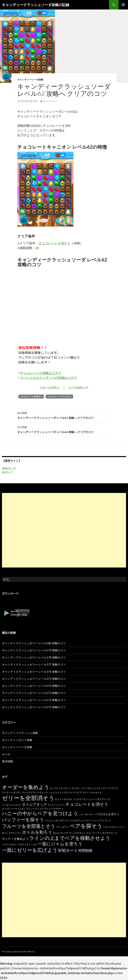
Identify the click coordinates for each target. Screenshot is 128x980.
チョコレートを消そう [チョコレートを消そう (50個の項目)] (87, 804)
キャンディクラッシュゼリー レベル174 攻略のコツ (34, 686)
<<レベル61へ (49, 387)
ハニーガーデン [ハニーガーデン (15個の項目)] (86, 814)
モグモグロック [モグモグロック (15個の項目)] (110, 833)
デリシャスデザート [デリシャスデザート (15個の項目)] (54, 809)
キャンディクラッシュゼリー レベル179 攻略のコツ (34, 650)
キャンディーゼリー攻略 (17, 740)
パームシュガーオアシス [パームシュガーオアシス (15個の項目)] (57, 820)
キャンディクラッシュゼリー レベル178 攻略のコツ (34, 657)
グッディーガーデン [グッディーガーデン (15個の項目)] (12, 792)
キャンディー (50, 101)
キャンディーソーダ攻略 (30, 80)
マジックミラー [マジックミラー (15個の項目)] (94, 833)
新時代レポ (9, 468)
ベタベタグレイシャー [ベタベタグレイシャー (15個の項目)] (114, 827)
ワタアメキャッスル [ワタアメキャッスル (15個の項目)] (27, 844)
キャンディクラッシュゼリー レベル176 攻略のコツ (34, 672)
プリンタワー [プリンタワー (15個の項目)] (62, 827)
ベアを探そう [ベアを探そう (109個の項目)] (86, 826)
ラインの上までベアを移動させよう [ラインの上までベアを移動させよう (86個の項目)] (70, 838)
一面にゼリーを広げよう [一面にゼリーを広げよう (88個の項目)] (30, 850)
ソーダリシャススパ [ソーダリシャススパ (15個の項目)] (12, 805)
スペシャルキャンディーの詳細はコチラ (49, 378)
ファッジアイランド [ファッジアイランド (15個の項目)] (101, 820)
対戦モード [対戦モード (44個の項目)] (68, 850)
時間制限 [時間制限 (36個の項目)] (85, 850)
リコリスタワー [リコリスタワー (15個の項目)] (10, 844)
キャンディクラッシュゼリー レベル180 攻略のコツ (34, 643)
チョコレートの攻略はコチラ (41, 373)
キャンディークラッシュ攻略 (20, 733)
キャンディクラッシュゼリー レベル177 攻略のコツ (34, 664)
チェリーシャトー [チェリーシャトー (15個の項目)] (56, 805)
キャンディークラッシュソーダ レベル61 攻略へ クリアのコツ (64, 415)
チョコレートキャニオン (60, 396)
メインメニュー (123, 5)
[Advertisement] (64, 530)
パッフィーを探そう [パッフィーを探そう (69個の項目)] (23, 819)
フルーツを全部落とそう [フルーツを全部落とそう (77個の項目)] (29, 826)
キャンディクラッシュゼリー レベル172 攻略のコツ (34, 700)
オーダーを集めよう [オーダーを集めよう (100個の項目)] (26, 787)
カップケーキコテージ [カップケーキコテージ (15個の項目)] (61, 788)
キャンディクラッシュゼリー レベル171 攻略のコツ (34, 707)
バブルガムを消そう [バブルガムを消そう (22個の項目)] (107, 814)
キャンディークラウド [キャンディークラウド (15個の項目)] (107, 788)
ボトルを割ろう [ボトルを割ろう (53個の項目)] (37, 832)
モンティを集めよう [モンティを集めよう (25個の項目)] (15, 839)
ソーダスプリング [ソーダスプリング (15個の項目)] (102, 799)
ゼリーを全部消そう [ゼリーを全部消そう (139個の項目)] (28, 798)
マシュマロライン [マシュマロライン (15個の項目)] (77, 833)
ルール (6, 754)
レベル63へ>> (79, 387)
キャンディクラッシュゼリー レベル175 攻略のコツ (34, 679)
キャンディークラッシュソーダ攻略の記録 (36, 5)
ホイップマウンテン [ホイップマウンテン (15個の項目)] (12, 833)
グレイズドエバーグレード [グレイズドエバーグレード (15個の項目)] (35, 792)
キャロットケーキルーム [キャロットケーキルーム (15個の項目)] (84, 788)
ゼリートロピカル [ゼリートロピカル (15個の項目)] (64, 799)
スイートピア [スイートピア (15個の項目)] (75, 792)
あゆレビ (7, 472)
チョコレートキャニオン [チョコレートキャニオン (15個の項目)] (14, 809)
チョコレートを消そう (54, 243)
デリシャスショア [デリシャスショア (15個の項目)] (35, 809)
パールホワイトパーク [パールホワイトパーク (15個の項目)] (80, 820)
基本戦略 (7, 761)
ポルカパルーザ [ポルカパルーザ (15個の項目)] (60, 833)
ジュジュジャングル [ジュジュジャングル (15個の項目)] (58, 792)
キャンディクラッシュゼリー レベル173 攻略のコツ (34, 693)
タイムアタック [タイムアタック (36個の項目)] (34, 804)
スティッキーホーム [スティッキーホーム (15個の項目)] (92, 792)
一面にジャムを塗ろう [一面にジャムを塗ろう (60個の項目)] (60, 844)
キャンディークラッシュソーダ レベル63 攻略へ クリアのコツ (64, 429)
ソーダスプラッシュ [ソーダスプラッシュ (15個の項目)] (83, 799)
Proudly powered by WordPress (18, 952)
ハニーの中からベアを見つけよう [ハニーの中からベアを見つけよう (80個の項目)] (40, 813)
